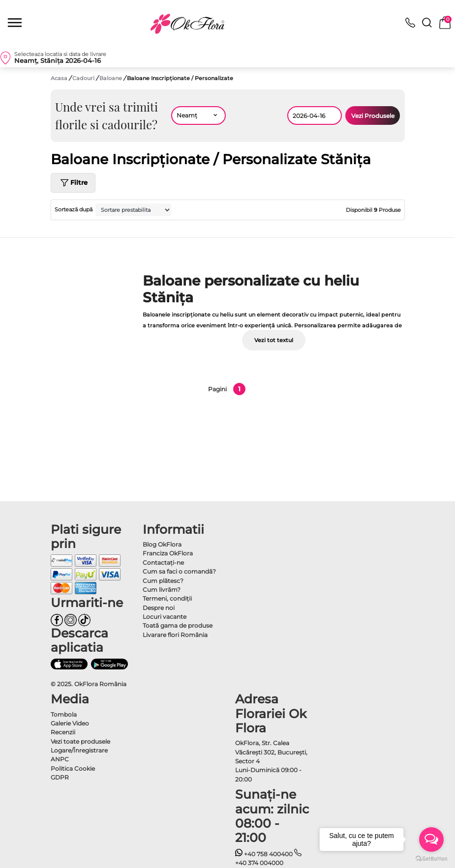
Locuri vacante (165, 617)
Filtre (73, 183)
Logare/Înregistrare (79, 750)
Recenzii (63, 732)
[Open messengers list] (431, 839)
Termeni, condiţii (167, 598)
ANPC (60, 759)
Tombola (64, 714)
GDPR (60, 777)
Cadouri (84, 78)
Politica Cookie (73, 768)
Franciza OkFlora (168, 553)
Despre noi (159, 608)
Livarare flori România (175, 635)
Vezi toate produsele (80, 741)
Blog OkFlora (162, 544)
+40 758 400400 (264, 854)
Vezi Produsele (373, 116)
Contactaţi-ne (163, 563)
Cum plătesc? (163, 581)
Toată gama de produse (178, 625)
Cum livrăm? (162, 590)
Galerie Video (70, 723)
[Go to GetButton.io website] (431, 858)
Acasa (59, 78)
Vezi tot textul (274, 340)
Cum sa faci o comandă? (179, 571)
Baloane (111, 78)
